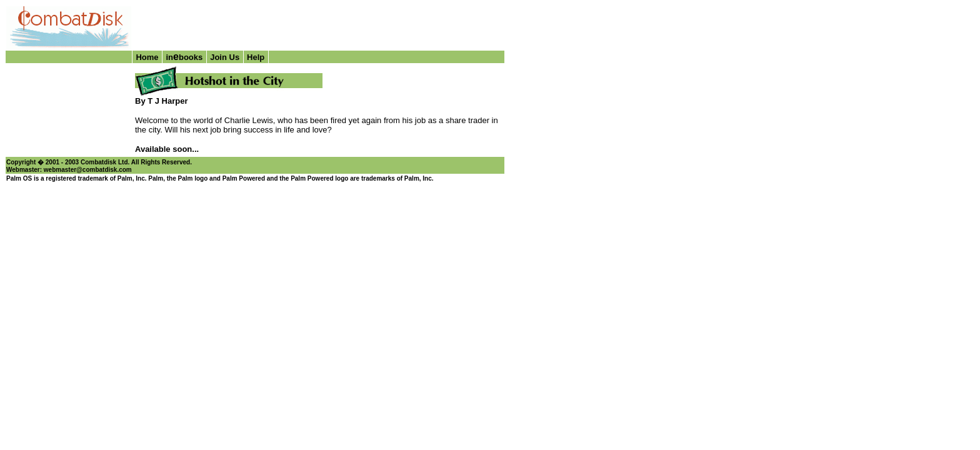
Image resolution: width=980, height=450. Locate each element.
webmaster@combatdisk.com (88, 170)
